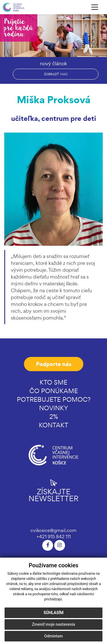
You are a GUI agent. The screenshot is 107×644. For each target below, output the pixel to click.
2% (54, 417)
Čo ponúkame (54, 391)
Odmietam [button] (53, 636)
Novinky (54, 408)
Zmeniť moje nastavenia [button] (53, 624)
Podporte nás (54, 364)
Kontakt (53, 425)
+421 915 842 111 (54, 537)
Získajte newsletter (53, 491)
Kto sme (53, 382)
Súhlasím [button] (54, 613)
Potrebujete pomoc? (54, 399)
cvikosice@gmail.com (53, 530)
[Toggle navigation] (95, 7)
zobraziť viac (56, 74)
